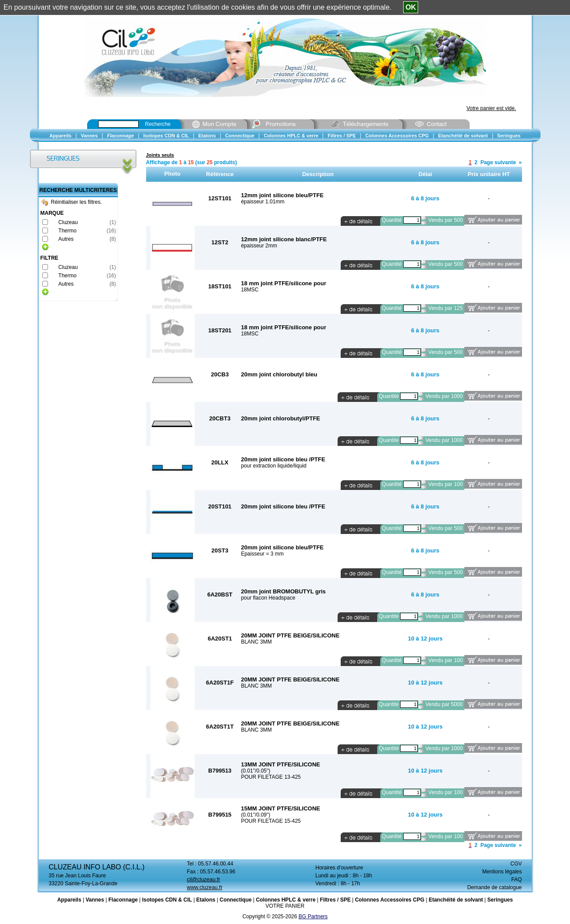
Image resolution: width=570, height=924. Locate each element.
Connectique (236, 900)
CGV (516, 864)
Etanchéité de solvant (456, 900)
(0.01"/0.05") (256, 771)
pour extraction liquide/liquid (274, 466)
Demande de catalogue (494, 887)
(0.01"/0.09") (256, 815)
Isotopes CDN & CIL (167, 900)
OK (411, 7)
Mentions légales (502, 872)
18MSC (250, 290)
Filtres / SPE (335, 900)
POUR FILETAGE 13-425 (271, 777)
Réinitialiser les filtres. (72, 202)
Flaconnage (123, 900)
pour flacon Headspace (268, 598)
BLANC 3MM (256, 642)
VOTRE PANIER (285, 906)
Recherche (158, 124)
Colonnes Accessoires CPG (390, 900)
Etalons (206, 900)
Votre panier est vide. (491, 108)
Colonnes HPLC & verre (285, 900)
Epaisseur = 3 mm (262, 554)
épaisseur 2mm (259, 246)
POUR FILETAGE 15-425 (271, 821)
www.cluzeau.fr (205, 887)
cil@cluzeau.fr (204, 880)
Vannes (95, 900)
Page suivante (498, 162)
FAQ (516, 880)
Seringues (500, 900)
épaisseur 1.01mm (263, 202)
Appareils (69, 900)
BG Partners (313, 917)
